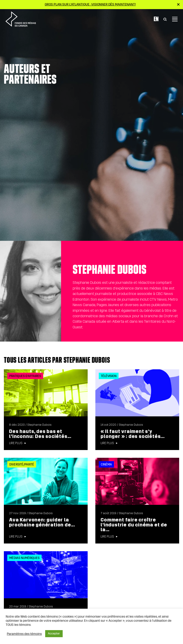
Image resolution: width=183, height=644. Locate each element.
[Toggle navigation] (175, 19)
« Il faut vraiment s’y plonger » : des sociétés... (133, 434)
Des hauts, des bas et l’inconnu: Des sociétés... (40, 434)
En (156, 19)
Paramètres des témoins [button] (24, 634)
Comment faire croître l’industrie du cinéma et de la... (134, 525)
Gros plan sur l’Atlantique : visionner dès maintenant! (90, 4)
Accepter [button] (54, 634)
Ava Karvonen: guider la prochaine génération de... (42, 522)
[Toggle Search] (165, 19)
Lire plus (16, 443)
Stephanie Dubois (39, 425)
